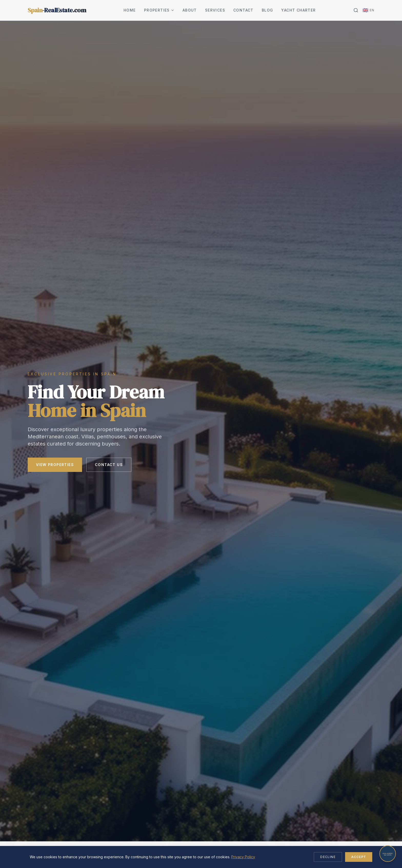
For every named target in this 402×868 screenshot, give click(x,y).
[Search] (356, 10)
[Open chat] (388, 854)
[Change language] (368, 10)
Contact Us (109, 465)
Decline (328, 857)
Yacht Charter (298, 10)
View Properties (55, 465)
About (190, 10)
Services (215, 10)
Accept (359, 857)
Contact (243, 10)
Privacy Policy (243, 857)
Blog (268, 10)
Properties (159, 10)
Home (130, 10)
